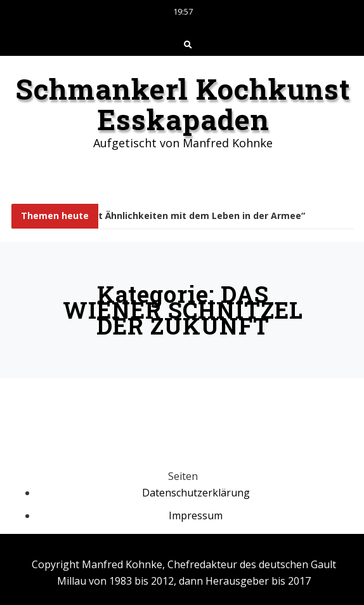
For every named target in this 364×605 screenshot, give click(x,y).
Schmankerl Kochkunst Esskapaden (183, 104)
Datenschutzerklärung (196, 493)
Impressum (196, 515)
